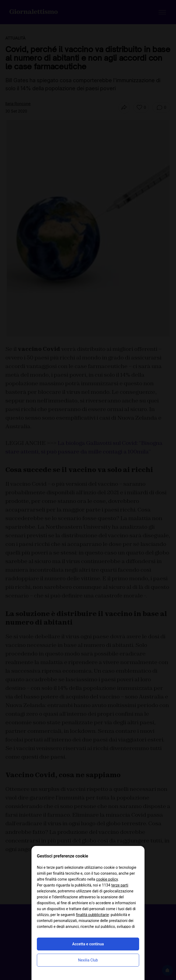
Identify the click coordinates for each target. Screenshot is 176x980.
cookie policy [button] (107, 879)
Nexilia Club (88, 960)
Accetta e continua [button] (88, 944)
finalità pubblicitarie (92, 915)
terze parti (120, 885)
